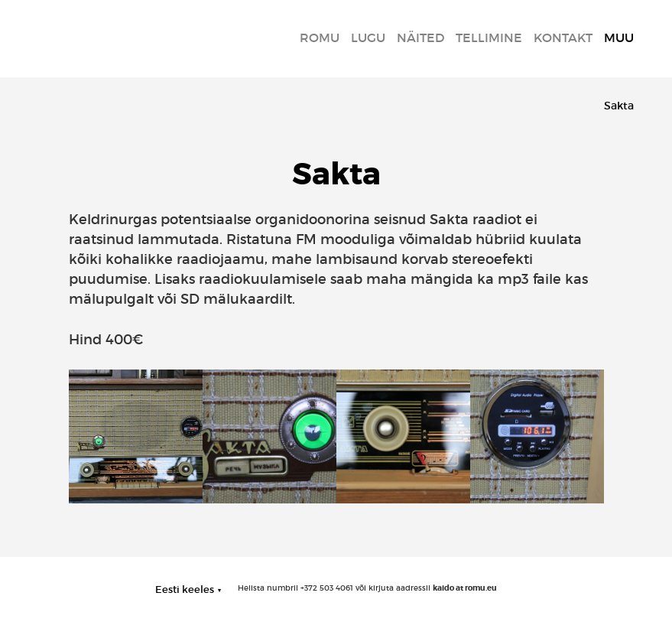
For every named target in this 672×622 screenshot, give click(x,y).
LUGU (368, 37)
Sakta (619, 106)
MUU (619, 37)
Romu (320, 37)
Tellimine (489, 37)
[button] (188, 589)
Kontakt (563, 37)
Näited (420, 37)
